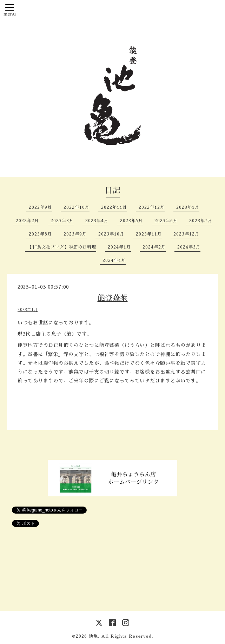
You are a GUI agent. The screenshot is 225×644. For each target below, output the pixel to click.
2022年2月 (27, 221)
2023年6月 (166, 221)
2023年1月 (188, 207)
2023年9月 (75, 234)
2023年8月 (40, 234)
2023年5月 (131, 221)
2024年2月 (154, 247)
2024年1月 (119, 247)
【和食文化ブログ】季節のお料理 (62, 247)
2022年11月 (114, 207)
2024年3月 (189, 247)
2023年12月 (186, 234)
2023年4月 (97, 221)
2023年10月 (111, 234)
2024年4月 (114, 260)
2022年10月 (77, 207)
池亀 (93, 636)
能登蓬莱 (113, 298)
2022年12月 (152, 207)
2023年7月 (201, 221)
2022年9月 (40, 207)
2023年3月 (62, 221)
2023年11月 (149, 234)
